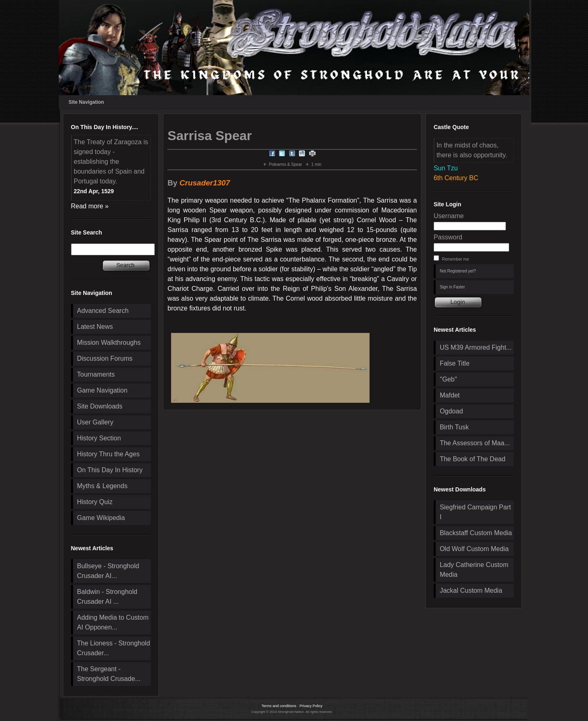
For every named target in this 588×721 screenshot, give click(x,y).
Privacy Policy (311, 706)
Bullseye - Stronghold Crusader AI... (108, 571)
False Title (455, 363)
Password (448, 237)
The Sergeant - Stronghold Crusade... (109, 674)
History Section (99, 438)
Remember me (455, 259)
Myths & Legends (102, 486)
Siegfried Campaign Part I (475, 512)
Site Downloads (100, 406)
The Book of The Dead (473, 459)
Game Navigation (102, 390)
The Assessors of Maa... (475, 443)
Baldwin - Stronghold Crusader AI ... (107, 597)
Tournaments (96, 374)
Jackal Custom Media (471, 590)
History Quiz (95, 502)
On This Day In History (110, 470)
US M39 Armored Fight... (476, 347)
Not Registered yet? (458, 271)
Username (449, 216)
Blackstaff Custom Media (476, 533)
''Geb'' (448, 379)
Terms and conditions (279, 706)
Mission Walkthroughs (109, 343)
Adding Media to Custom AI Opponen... (113, 622)
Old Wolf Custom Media (474, 549)
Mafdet (450, 395)
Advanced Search (103, 311)
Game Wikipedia (101, 518)
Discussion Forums (105, 358)
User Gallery (95, 422)
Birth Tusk (454, 427)
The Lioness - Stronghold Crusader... (114, 648)
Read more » (90, 206)
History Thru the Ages (109, 454)
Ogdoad (451, 411)
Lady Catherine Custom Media (474, 570)
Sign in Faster (452, 287)
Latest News (95, 327)
